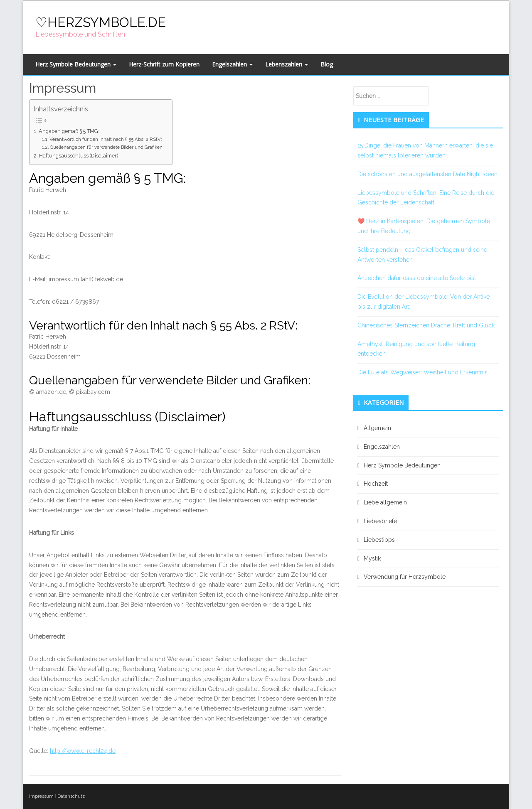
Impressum (41, 796)
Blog (327, 64)
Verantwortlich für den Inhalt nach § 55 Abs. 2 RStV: (106, 139)
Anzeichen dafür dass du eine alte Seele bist (417, 278)
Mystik (372, 558)
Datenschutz (71, 796)
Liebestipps (379, 540)
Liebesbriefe (380, 521)
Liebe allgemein (385, 502)
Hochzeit (376, 484)
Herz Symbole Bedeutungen (76, 64)
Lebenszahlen (287, 64)
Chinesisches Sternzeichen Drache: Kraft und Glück (426, 325)
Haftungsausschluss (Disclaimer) (79, 156)
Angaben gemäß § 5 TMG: (69, 131)
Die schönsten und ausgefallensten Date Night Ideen (427, 174)
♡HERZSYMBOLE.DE (101, 22)
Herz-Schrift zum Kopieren (164, 64)
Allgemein (377, 428)
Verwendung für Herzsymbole (405, 577)
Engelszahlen (232, 64)
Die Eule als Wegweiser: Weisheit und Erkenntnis (422, 372)
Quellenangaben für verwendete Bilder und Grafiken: (107, 147)
